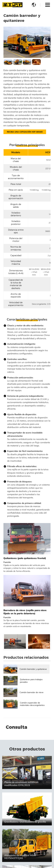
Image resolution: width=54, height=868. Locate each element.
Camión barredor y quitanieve (33, 669)
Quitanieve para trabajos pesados (31, 681)
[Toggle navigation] (48, 5)
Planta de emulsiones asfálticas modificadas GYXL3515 (21, 784)
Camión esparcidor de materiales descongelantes (32, 704)
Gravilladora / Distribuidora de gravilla (25, 822)
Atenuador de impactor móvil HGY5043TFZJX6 (20, 857)
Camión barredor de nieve (32, 692)
